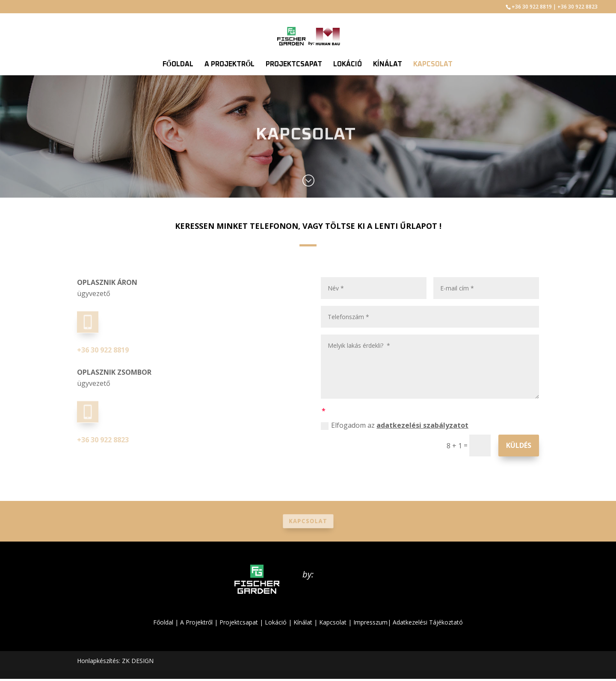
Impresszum (370, 622)
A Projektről (196, 622)
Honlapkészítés (98, 661)
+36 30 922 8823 (577, 7)
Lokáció (276, 622)
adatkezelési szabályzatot (422, 425)
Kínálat (303, 622)
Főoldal (163, 622)
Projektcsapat (239, 622)
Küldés (519, 445)
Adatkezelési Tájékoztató (428, 622)
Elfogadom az (395, 425)
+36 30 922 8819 (532, 7)
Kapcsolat (308, 521)
